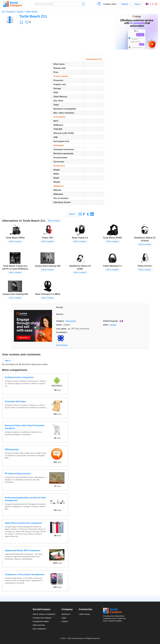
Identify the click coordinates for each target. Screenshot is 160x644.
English (147, 4)
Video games (32, 11)
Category (60, 321)
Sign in (137, 4)
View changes (62, 345)
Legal (64, 618)
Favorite (21, 22)
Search (83, 4)
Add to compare (54, 221)
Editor (106, 325)
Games (20, 11)
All (3, 11)
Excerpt (59, 307)
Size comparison (39, 629)
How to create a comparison (44, 614)
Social (115, 611)
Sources (60, 314)
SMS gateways (12, 449)
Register (125, 4)
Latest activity (84, 614)
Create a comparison (99, 4)
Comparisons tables (41, 621)
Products (11, 11)
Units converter (39, 625)
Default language (111, 321)
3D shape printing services (18, 473)
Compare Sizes (110, 4)
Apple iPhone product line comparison (23, 523)
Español (156, 4)
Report (72, 214)
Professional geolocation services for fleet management (25, 499)
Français (152, 4)
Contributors (62, 332)
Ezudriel (113, 325)
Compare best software (42, 618)
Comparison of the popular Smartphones (24, 574)
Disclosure (66, 614)
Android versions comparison (19, 377)
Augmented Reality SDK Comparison (23, 550)
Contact (65, 621)
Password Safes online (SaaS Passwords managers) (25, 427)
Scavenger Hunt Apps (15, 401)
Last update (61, 329)
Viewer (59, 325)
